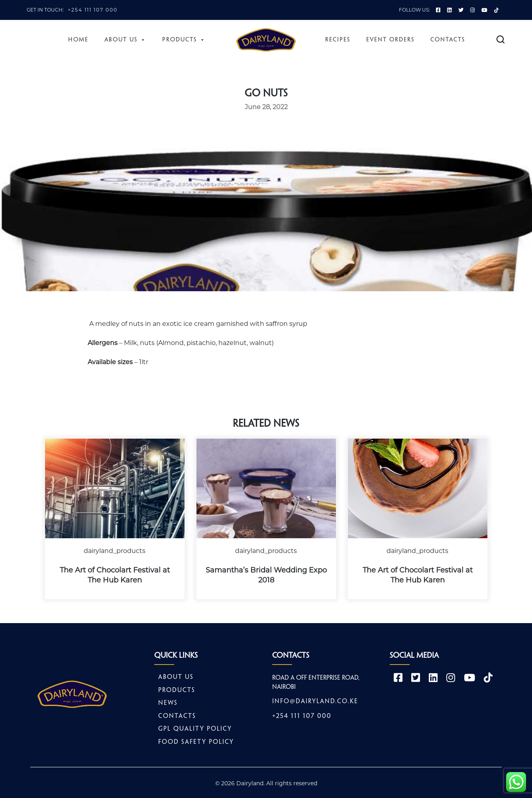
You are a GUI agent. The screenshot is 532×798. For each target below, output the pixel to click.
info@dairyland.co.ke (315, 701)
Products (184, 40)
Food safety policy (196, 742)
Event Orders (390, 40)
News (168, 703)
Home (78, 40)
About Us (125, 40)
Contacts (448, 40)
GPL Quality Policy (195, 729)
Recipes (338, 40)
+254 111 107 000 (93, 10)
